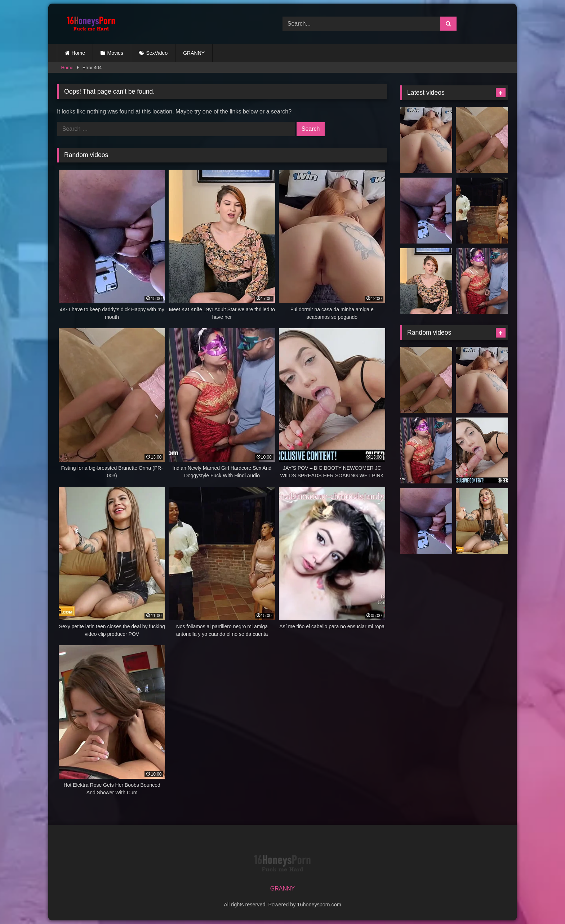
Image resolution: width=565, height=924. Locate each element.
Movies (115, 53)
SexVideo (157, 53)
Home (78, 53)
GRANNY (194, 53)
